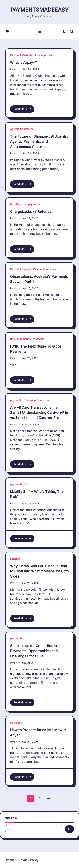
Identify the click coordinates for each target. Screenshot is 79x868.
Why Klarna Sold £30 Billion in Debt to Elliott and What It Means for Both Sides (39, 571)
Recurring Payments (36, 400)
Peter (13, 69)
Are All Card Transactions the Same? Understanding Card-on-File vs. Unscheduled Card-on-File (39, 413)
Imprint (11, 860)
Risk (26, 484)
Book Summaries (20, 339)
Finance (15, 559)
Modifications (18, 204)
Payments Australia (45, 269)
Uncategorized (43, 55)
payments (34, 204)
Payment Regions (21, 269)
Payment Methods (21, 55)
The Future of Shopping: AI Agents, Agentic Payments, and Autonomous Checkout (39, 142)
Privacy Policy (29, 860)
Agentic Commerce (22, 129)
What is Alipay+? (23, 63)
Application (17, 723)
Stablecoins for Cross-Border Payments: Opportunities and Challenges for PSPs (34, 651)
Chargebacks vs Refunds (31, 212)
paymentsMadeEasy (39, 10)
